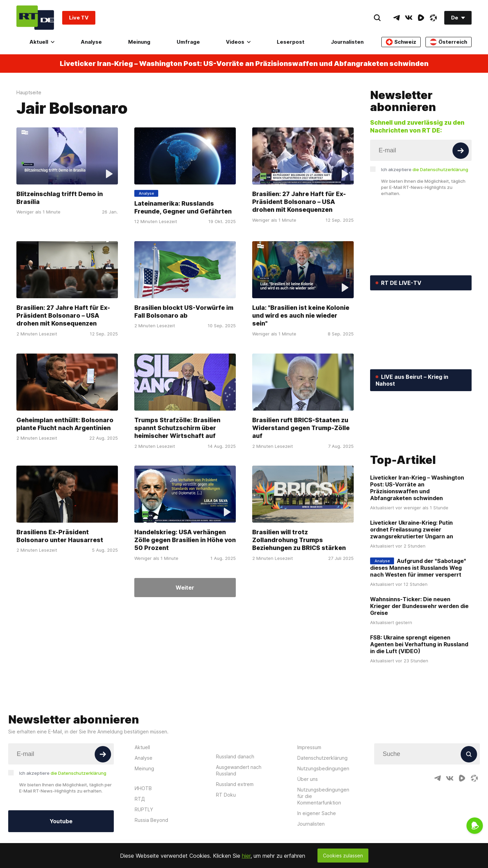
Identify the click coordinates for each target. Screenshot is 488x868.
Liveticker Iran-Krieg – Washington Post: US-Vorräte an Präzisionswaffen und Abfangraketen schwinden (244, 64)
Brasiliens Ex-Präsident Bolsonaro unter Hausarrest (60, 536)
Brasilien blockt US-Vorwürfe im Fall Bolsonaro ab (184, 312)
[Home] (35, 18)
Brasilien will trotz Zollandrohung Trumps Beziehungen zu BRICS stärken (299, 540)
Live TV (79, 18)
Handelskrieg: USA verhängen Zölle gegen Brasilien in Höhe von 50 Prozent (185, 540)
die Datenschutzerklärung (440, 169)
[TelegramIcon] (396, 18)
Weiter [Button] (185, 588)
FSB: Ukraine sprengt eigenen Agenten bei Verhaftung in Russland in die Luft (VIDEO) (419, 741)
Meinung (139, 42)
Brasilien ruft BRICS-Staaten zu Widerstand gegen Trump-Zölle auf (301, 428)
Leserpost (291, 42)
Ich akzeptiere (425, 169)
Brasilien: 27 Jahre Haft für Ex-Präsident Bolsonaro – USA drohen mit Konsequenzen (299, 202)
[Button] (461, 151)
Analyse (91, 42)
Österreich (449, 42)
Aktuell (42, 42)
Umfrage (188, 42)
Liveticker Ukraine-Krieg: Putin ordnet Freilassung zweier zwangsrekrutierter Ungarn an (412, 626)
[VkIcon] (409, 18)
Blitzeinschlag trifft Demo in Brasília (60, 198)
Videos (238, 42)
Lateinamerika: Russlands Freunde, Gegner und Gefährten (183, 207)
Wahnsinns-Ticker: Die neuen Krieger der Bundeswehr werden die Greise (419, 703)
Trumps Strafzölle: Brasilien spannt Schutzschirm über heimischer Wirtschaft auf (177, 428)
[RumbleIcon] (421, 18)
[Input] (421, 150)
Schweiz (401, 42)
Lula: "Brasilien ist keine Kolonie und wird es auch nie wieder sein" (301, 315)
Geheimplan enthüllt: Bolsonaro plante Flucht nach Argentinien (65, 424)
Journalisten (347, 42)
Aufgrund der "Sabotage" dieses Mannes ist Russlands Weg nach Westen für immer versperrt (418, 665)
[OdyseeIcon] (433, 18)
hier (246, 856)
